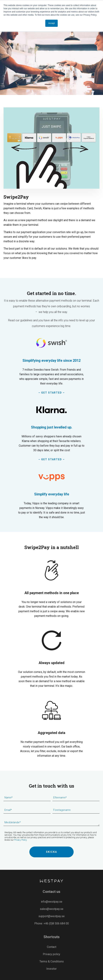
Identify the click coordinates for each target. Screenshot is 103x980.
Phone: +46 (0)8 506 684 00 (52, 923)
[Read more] (51, 495)
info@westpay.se (52, 902)
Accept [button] (52, 23)
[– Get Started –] (51, 365)
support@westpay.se (51, 916)
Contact (52, 947)
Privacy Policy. (21, 840)
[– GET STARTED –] (51, 432)
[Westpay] (51, 881)
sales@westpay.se (52, 909)
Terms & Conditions (52, 961)
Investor (51, 969)
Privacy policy (51, 954)
